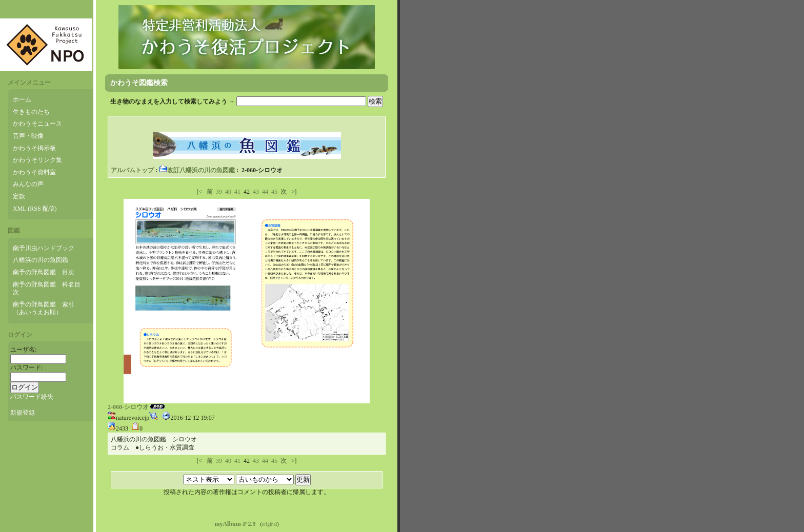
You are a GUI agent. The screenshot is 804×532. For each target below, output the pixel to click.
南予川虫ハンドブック (44, 248)
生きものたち (31, 112)
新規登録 (23, 413)
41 (237, 192)
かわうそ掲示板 (34, 148)
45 (274, 192)
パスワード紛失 (32, 397)
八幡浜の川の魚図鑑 (41, 260)
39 (219, 192)
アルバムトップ (132, 170)
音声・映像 (28, 136)
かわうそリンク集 (37, 160)
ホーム (22, 99)
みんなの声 (28, 184)
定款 (19, 196)
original (270, 524)
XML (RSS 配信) (35, 209)
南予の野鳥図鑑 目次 (44, 272)
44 (265, 192)
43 (256, 192)
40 (228, 192)
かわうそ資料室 (34, 172)
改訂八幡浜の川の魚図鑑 (197, 170)
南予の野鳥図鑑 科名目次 (47, 289)
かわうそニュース (37, 124)
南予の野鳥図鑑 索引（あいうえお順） (44, 309)
